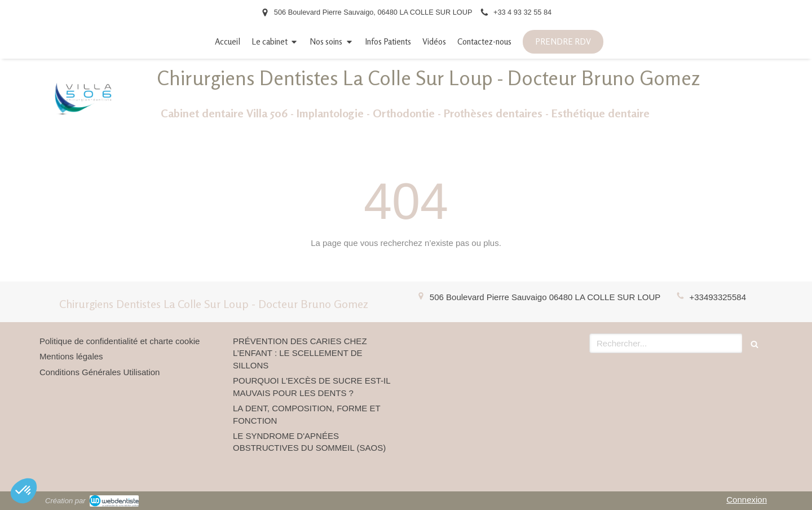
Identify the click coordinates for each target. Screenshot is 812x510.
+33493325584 (718, 297)
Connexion (747, 500)
